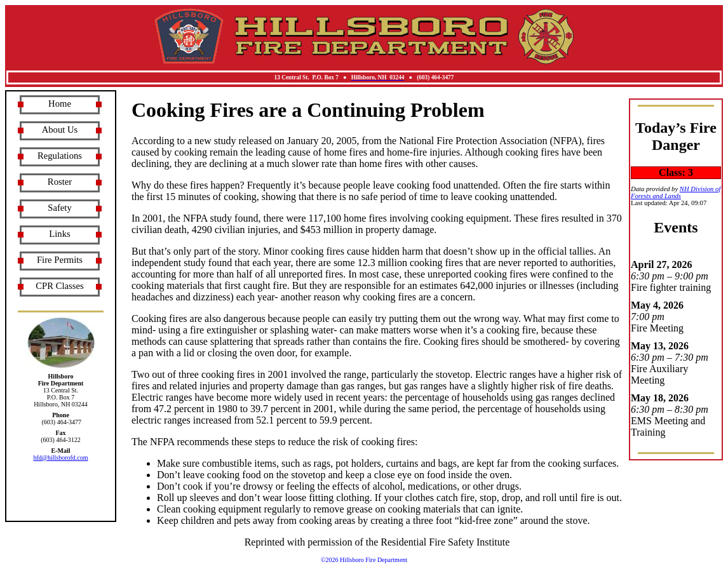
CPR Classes (59, 286)
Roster (60, 182)
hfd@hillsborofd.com (60, 458)
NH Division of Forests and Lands (676, 192)
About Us (60, 130)
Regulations (60, 156)
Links (59, 234)
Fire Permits (60, 260)
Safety (59, 208)
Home (60, 104)
